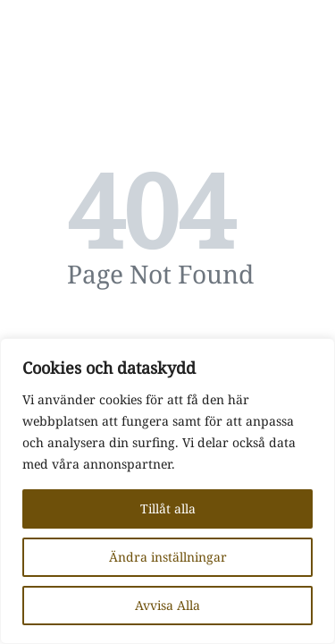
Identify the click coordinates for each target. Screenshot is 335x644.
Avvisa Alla (167, 605)
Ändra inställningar (168, 557)
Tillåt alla (168, 508)
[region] (167, 491)
